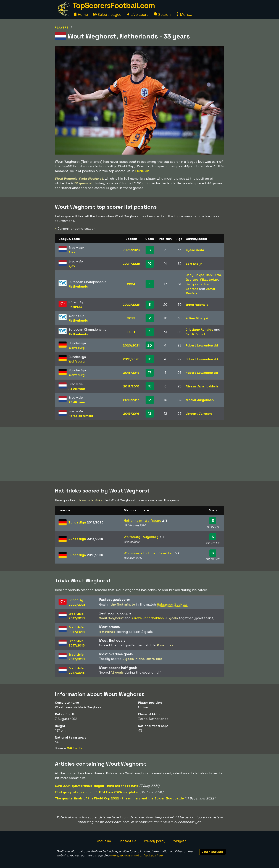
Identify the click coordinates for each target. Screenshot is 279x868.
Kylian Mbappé (197, 318)
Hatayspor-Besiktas (172, 604)
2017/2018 (131, 386)
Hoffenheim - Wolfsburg (143, 521)
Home (81, 15)
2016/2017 (131, 400)
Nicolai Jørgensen (200, 400)
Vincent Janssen (199, 414)
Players (62, 28)
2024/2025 (131, 264)
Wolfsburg (77, 348)
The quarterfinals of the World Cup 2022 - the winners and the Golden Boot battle (119, 798)
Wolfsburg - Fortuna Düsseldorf (149, 553)
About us (104, 841)
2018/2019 (131, 373)
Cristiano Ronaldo (199, 329)
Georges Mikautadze (202, 279)
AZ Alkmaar (77, 389)
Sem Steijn (194, 264)
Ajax (72, 252)
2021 (131, 332)
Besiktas (75, 307)
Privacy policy (155, 841)
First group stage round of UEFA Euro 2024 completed (97, 792)
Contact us (127, 841)
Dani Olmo (213, 275)
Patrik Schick (196, 334)
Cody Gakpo (195, 275)
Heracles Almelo (81, 416)
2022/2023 (131, 305)
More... (184, 15)
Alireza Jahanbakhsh (202, 386)
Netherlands (78, 286)
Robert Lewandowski (202, 345)
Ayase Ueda (195, 250)
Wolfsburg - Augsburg (141, 537)
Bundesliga (86, 522)
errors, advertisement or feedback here (136, 855)
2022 (131, 318)
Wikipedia (75, 748)
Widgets (180, 841)
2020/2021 (131, 345)
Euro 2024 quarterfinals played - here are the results (97, 786)
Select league (107, 15)
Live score (138, 15)
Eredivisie (142, 171)
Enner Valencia (197, 305)
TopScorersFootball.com (114, 5)
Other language (213, 852)
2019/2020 (131, 359)
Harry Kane (194, 284)
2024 (131, 284)
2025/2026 (131, 250)
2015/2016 (131, 414)
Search (162, 15)
